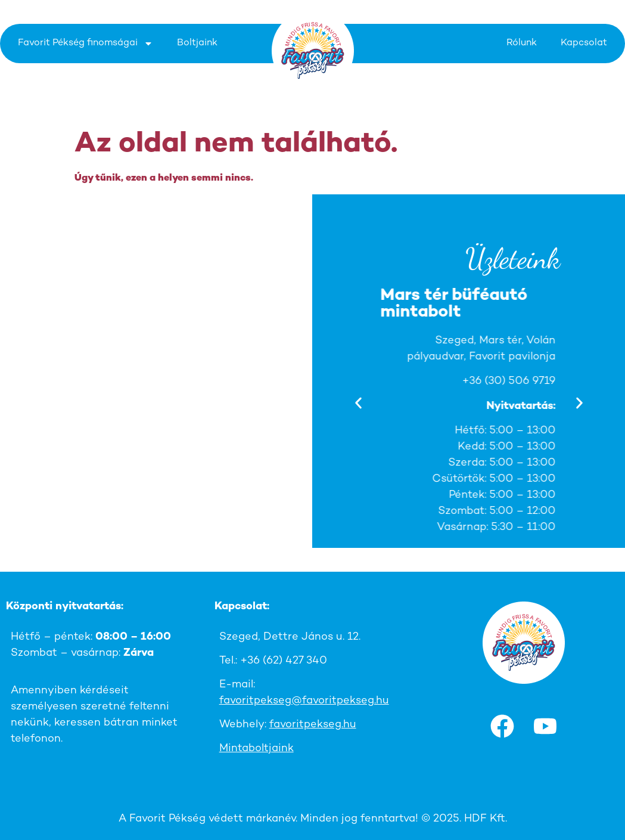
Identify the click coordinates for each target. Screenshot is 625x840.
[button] (358, 403)
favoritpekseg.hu (313, 725)
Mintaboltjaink (256, 748)
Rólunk (522, 43)
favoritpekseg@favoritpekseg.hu (304, 701)
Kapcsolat (584, 43)
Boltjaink (197, 43)
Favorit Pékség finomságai (85, 44)
